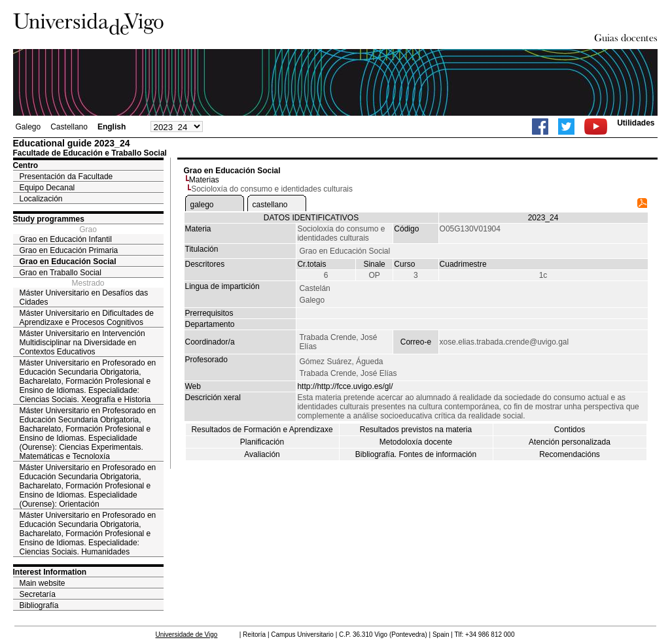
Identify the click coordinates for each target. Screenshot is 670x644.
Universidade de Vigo (187, 635)
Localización (41, 199)
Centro (26, 165)
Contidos (570, 430)
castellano (270, 205)
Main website (43, 583)
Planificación (262, 442)
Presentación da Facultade (66, 177)
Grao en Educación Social (68, 262)
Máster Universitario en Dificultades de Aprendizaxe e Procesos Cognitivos (87, 318)
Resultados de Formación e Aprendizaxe (262, 430)
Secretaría (38, 594)
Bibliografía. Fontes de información (416, 454)
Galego (28, 127)
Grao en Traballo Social (61, 273)
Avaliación (262, 454)
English (112, 127)
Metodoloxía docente (416, 442)
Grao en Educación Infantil (66, 239)
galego (202, 205)
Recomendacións (570, 454)
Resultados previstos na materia (416, 430)
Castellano (69, 127)
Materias (204, 180)
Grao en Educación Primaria (69, 250)
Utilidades (636, 123)
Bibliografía (39, 605)
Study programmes (49, 219)
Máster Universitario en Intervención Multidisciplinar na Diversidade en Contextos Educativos (82, 343)
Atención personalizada (570, 442)
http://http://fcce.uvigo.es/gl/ (345, 386)
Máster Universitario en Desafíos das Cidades (84, 297)
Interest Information (50, 572)
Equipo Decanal (47, 188)
